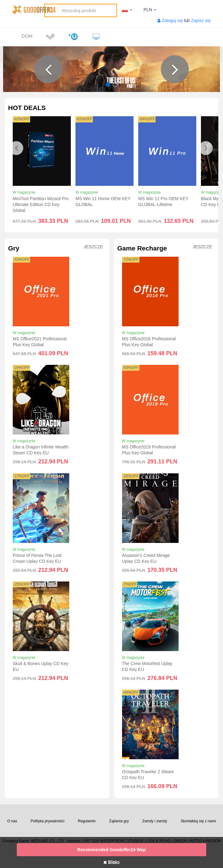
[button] (48, 69)
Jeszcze (93, 247)
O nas (12, 821)
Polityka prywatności (48, 821)
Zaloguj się (172, 21)
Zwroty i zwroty (155, 821)
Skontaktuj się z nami (198, 821)
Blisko (111, 862)
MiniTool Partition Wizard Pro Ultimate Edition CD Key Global (41, 204)
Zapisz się (201, 21)
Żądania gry (119, 821)
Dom (27, 36)
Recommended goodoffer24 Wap (111, 850)
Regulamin (87, 821)
